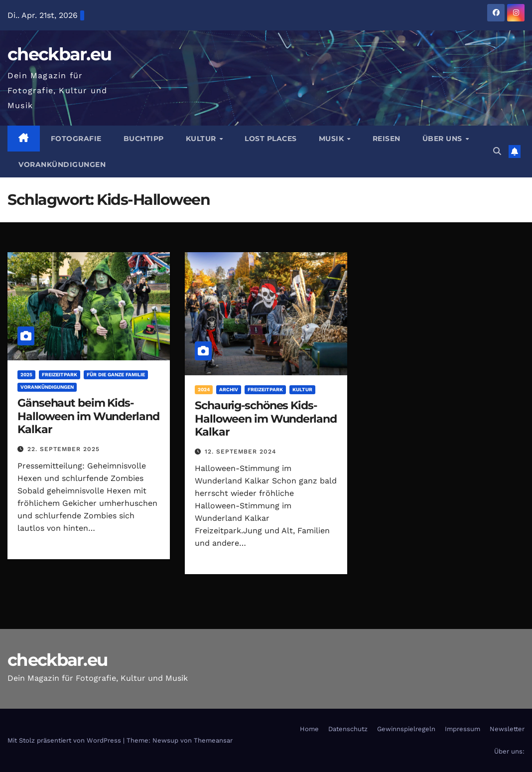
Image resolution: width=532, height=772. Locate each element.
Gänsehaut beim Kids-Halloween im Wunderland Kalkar (88, 416)
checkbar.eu (59, 54)
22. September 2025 (64, 449)
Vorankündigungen (62, 164)
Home (309, 729)
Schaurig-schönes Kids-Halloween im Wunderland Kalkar (266, 419)
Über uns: (509, 751)
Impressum (463, 729)
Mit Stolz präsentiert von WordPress (65, 740)
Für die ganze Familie (116, 375)
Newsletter (507, 729)
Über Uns (444, 139)
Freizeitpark (60, 375)
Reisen (387, 139)
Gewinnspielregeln (406, 729)
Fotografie (76, 139)
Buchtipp (144, 139)
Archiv (229, 389)
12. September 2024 (240, 452)
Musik (332, 139)
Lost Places (271, 139)
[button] (497, 151)
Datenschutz (348, 729)
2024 (204, 389)
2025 (26, 375)
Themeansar (213, 740)
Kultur (202, 139)
